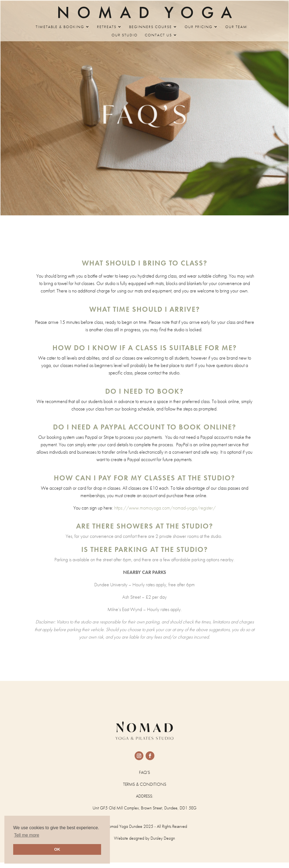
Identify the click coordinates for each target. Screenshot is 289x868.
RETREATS (107, 27)
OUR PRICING (199, 27)
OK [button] (57, 849)
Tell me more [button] (27, 835)
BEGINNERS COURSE (151, 27)
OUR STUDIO (125, 35)
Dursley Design (163, 838)
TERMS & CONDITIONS (145, 784)
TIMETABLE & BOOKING (60, 27)
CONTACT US (158, 35)
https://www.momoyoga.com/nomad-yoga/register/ (144, 508)
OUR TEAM (236, 27)
